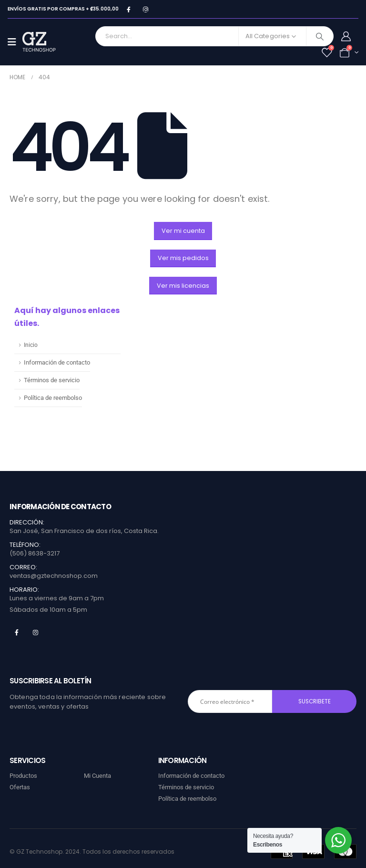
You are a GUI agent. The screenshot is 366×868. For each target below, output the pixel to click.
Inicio (31, 345)
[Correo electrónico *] (230, 701)
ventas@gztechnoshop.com (54, 576)
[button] (183, 231)
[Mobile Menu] (15, 42)
